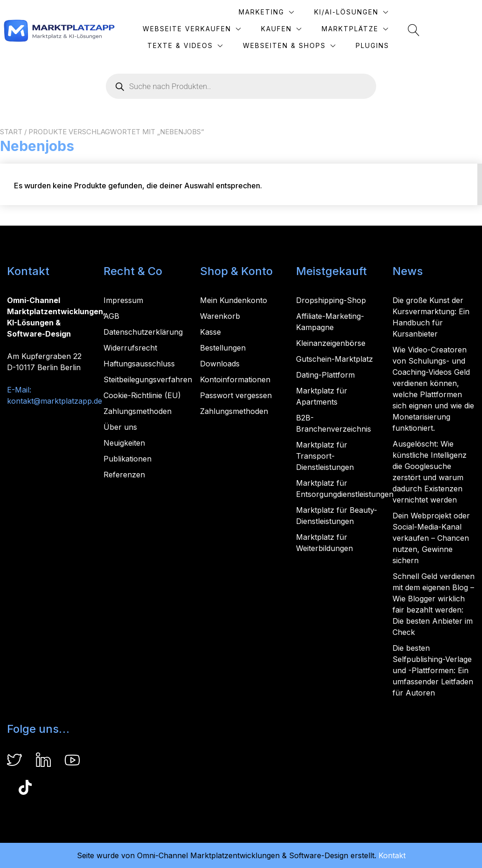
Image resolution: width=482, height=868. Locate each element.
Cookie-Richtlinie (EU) (142, 395)
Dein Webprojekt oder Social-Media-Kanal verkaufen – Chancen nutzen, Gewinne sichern (431, 538)
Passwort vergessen (236, 395)
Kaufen (241, 29)
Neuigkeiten (124, 443)
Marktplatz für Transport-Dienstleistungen (325, 456)
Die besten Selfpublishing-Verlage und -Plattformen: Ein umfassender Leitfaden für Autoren (433, 670)
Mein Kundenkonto (234, 300)
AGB (111, 316)
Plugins (432, 45)
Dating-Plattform (325, 375)
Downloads (220, 364)
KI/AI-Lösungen (288, 12)
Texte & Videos (405, 29)
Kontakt (392, 855)
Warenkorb (220, 316)
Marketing (203, 12)
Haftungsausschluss (139, 364)
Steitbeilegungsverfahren (148, 379)
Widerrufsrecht (130, 348)
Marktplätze (314, 29)
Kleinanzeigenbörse (331, 343)
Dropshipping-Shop (331, 300)
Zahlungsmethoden (138, 411)
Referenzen (124, 475)
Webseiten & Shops (344, 45)
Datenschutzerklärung (143, 332)
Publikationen (127, 459)
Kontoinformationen (235, 379)
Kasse (210, 332)
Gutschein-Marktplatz (334, 359)
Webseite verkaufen (394, 12)
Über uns (120, 427)
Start (11, 132)
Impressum (123, 300)
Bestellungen (223, 348)
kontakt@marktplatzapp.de (55, 401)
